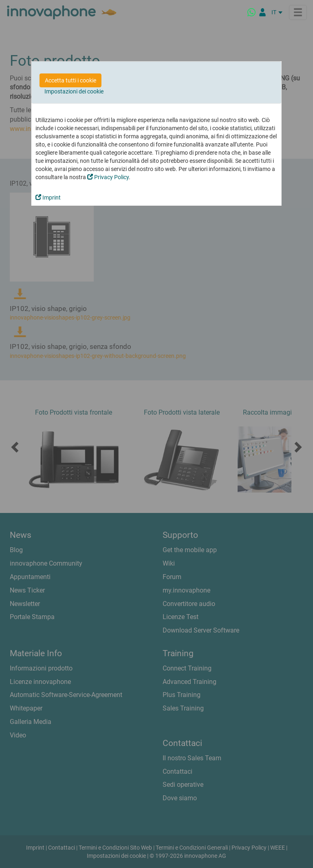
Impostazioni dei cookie (74, 91)
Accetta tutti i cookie (71, 80)
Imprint (48, 198)
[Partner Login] (262, 12)
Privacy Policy (108, 177)
